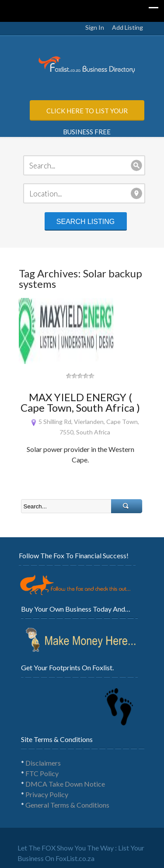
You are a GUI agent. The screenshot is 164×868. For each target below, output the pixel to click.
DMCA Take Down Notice (65, 784)
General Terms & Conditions (67, 805)
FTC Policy (42, 773)
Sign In (95, 27)
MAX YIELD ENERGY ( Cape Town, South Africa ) (80, 402)
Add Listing (127, 27)
